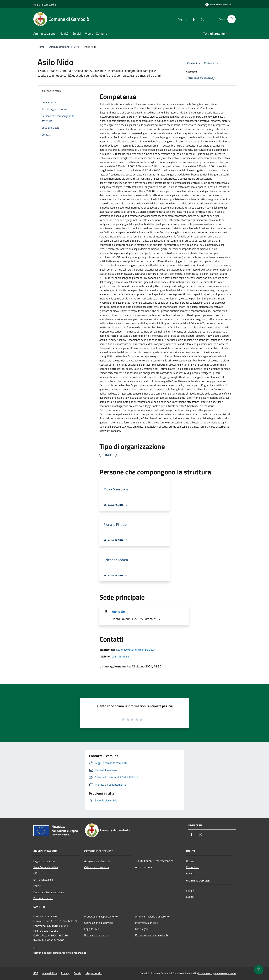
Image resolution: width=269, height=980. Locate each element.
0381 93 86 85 (120, 656)
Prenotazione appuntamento (101, 916)
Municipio (118, 612)
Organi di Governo (44, 861)
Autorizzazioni (144, 867)
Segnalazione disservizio (98, 923)
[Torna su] (259, 970)
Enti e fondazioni (43, 880)
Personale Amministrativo (49, 892)
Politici (37, 886)
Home (41, 47)
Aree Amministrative (46, 867)
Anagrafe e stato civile (97, 861)
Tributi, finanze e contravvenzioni (155, 861)
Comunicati (193, 867)
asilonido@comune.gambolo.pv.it (136, 650)
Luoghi (190, 890)
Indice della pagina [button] (52, 91)
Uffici (77, 47)
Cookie (77, 973)
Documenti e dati (43, 898)
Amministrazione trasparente (152, 916)
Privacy (65, 973)
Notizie (190, 861)
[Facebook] (192, 19)
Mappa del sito (94, 973)
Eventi (190, 897)
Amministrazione (59, 47)
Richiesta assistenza (96, 935)
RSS (36, 973)
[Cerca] (232, 19)
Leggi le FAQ (92, 929)
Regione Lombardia (45, 4)
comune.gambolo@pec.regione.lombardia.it (60, 953)
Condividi (194, 63)
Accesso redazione (225, 973)
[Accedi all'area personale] (218, 5)
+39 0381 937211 (58, 926)
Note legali (141, 929)
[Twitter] (201, 19)
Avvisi (190, 873)
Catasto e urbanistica (97, 867)
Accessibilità (50, 973)
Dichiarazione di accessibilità (152, 935)
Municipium (205, 973)
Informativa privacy (147, 923)
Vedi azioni (212, 63)
